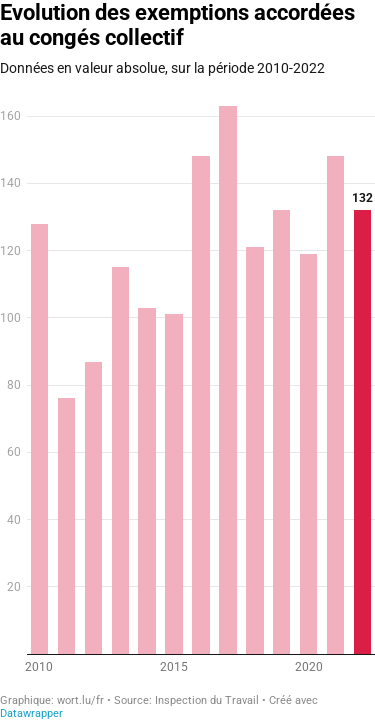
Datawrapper (31, 713)
